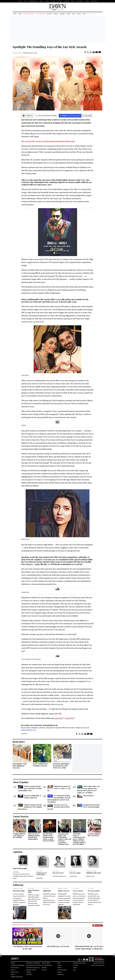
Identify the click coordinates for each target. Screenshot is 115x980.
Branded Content (31, 970)
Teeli (74, 970)
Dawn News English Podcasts (23, 925)
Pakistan (49, 14)
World (79, 14)
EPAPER (20, 1)
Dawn (59, 963)
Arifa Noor (16, 872)
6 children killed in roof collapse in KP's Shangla (19, 836)
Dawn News (61, 975)
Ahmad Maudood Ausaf (59, 876)
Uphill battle (47, 891)
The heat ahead (88, 796)
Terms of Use (14, 972)
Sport (84, 14)
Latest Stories (21, 816)
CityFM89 (59, 1)
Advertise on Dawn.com (33, 968)
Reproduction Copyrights (34, 965)
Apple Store (59, 718)
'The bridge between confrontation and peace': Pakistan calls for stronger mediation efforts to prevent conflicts (79, 839)
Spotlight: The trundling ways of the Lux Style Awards (50, 47)
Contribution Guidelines (18, 965)
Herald (47, 1)
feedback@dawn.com (28, 730)
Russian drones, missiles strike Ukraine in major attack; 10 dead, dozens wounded (49, 837)
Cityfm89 (75, 965)
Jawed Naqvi (39, 878)
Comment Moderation (17, 977)
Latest (20, 14)
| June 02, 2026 (57, 10)
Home (15, 14)
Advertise (66, 1)
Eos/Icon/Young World (79, 963)
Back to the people (20, 868)
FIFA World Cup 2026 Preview (58, 946)
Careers (87, 1)
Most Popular (21, 782)
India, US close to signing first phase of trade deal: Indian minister (34, 836)
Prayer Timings (46, 963)
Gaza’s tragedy (78, 891)
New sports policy (94, 891)
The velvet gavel (58, 873)
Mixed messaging (19, 891)
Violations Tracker (29, 14)
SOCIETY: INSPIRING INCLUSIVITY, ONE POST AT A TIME (61, 766)
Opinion (56, 14)
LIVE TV (25, 1)
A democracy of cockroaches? (41, 874)
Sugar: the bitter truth (33, 891)
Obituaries (94, 1)
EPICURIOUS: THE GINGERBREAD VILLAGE (20, 766)
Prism (74, 14)
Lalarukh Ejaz (73, 876)
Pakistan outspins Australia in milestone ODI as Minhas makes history (30, 807)
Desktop (44, 970)
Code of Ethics (15, 968)
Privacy (13, 975)
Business (62, 14)
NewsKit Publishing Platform (98, 965)
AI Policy (13, 970)
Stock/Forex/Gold (47, 965)
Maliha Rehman (17, 53)
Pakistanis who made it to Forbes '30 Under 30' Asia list (59, 788)
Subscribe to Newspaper (33, 963)
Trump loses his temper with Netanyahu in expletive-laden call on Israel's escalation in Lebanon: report (64, 839)
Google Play (69, 718)
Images (41, 1)
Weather (44, 968)
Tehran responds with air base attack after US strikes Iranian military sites (30, 788)
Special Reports (62, 970)
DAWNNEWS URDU (33, 1)
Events (73, 1)
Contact (13, 963)
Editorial (18, 885)
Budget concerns (64, 891)
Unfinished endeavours (94, 873)
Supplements (80, 1)
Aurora (53, 1)
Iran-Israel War (41, 14)
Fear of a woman (75, 873)
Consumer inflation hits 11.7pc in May (94, 835)
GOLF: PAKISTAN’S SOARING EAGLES (40, 765)
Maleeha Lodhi (90, 876)
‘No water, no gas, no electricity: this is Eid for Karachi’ (59, 807)
